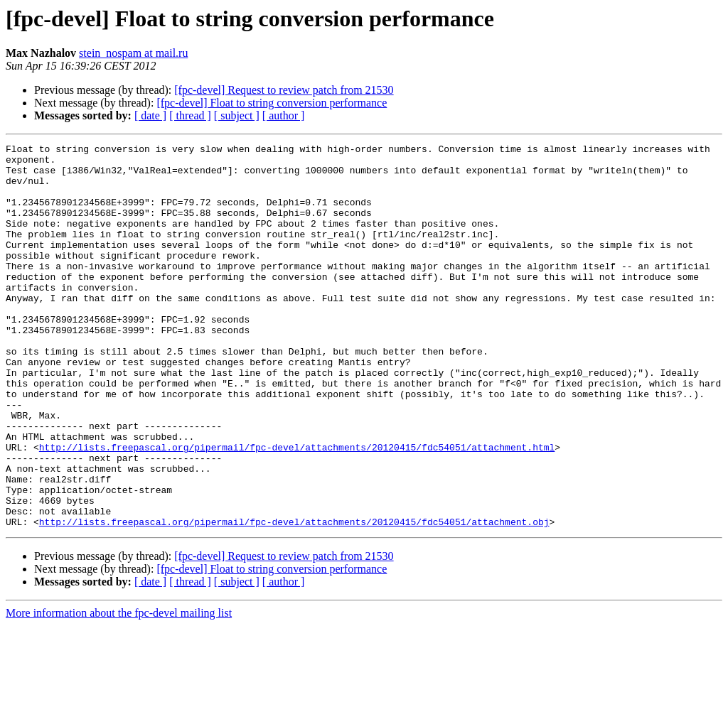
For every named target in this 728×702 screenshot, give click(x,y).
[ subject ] (237, 115)
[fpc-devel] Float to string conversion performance (272, 103)
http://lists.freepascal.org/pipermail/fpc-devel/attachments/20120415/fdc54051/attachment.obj (294, 598)
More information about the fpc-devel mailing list (119, 690)
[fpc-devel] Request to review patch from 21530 (284, 90)
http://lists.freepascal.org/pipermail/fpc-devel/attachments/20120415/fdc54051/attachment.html (297, 509)
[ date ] (150, 115)
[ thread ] (190, 115)
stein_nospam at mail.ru (133, 53)
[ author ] (284, 115)
